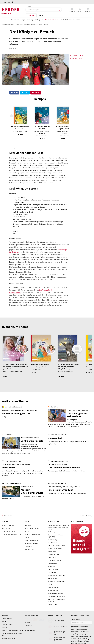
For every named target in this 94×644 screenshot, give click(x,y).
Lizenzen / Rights (7, 574)
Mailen (37, 92)
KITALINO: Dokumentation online (12, 580)
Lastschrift (28, 576)
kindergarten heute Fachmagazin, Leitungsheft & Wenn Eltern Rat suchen (58, 477)
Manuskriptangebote (9, 588)
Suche (29, 7)
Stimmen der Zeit (53, 505)
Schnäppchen (29, 499)
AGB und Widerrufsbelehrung (16, 632)
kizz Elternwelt (52, 493)
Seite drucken (8, 466)
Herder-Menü (9, 2)
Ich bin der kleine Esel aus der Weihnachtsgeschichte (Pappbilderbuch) (69, 317)
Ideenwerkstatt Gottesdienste (12, 357)
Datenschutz (83, 632)
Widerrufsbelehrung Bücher (33, 632)
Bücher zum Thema (76, 105)
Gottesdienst (52, 522)
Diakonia (51, 534)
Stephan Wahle (52, 394)
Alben (27, 481)
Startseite (12, 24)
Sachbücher (29, 475)
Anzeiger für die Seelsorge (56, 531)
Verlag (5, 565)
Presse (4, 571)
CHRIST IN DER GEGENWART (58, 384)
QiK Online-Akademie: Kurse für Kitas (12, 584)
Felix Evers (83, 421)
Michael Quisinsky (81, 443)
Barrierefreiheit (51, 634)
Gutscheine (30, 580)
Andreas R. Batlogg (9, 448)
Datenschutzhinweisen (84, 603)
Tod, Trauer (29, 496)
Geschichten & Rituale (52, 20)
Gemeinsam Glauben (54, 511)
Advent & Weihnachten (32, 490)
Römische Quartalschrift (56, 543)
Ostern (27, 487)
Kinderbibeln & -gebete (32, 478)
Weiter (91, 72)
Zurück (71, 72)
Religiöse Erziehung (27, 20)
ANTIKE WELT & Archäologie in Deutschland (57, 550)
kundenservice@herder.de (72, 619)
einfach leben (52, 502)
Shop (41, 15)
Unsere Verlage (7, 568)
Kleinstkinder (53, 357)
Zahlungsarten (32, 565)
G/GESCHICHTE (52, 554)
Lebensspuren (52, 514)
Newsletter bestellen (80, 565)
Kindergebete (39, 20)
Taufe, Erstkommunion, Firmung (71, 20)
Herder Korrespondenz (55, 499)
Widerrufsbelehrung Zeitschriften (69, 632)
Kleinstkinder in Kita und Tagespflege (56, 486)
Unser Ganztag (52, 490)
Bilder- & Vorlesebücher (32, 484)
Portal (31, 15)
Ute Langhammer (75, 376)
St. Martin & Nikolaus (32, 493)
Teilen (16, 92)
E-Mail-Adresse (75, 569)
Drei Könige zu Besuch (42, 24)
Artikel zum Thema (76, 108)
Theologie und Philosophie (56, 546)
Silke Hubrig (27, 403)
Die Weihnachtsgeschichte (81, 82)
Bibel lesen (51, 517)
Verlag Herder (77, 472)
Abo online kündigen (70, 624)
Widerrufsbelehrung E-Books (50, 632)
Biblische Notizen (53, 540)
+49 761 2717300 (26, 619)
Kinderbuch (15, 20)
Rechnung (28, 573)
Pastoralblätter (52, 528)
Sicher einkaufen (55, 565)
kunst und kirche (53, 519)
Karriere (5, 577)
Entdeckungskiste (53, 482)
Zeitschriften (54, 472)
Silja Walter (7, 367)
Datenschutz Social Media (38, 634)
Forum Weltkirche (53, 537)
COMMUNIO (52, 508)
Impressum (60, 634)
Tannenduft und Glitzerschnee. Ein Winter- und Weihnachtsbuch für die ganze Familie (15, 317)
